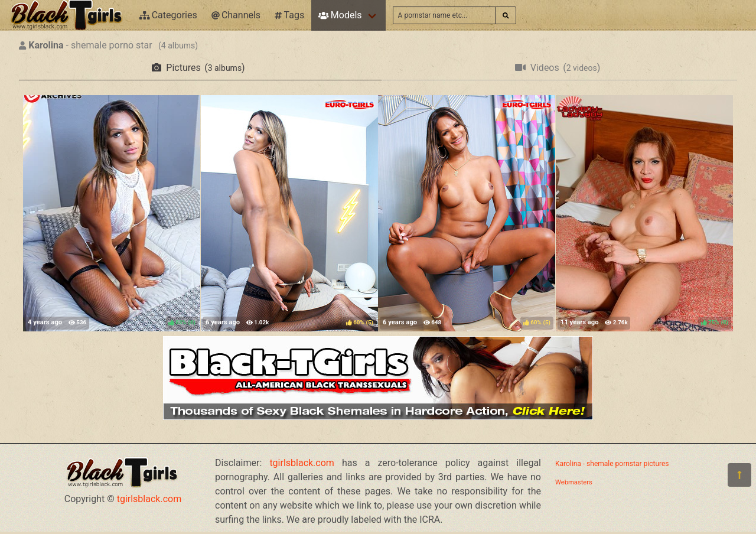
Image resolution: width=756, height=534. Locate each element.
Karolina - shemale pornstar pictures (612, 464)
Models (340, 15)
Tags (289, 15)
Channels (236, 15)
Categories (168, 15)
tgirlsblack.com (149, 499)
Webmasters (574, 482)
